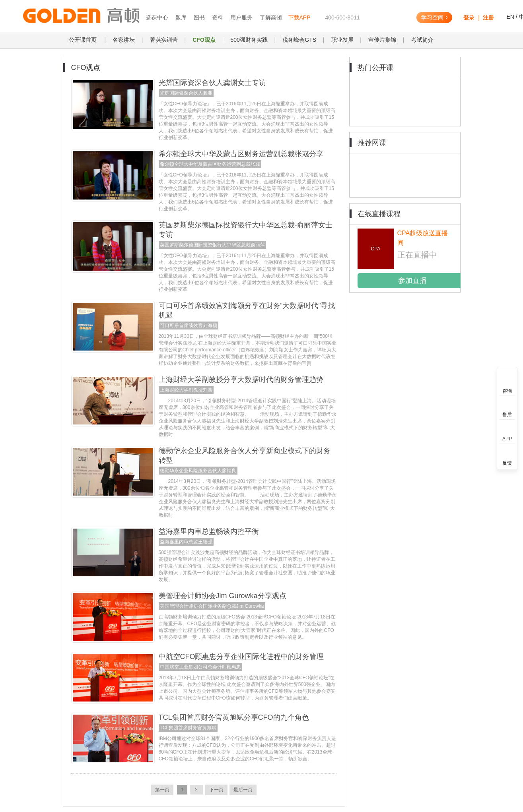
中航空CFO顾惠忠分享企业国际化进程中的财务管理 (241, 657)
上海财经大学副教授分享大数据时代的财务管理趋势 (241, 380)
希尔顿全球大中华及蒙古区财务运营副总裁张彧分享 (241, 154)
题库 (181, 17)
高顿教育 (73, 16)
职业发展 (342, 40)
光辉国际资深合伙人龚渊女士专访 (212, 83)
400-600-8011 (343, 17)
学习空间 (434, 17)
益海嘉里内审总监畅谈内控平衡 (209, 531)
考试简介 (422, 40)
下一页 (216, 790)
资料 (218, 17)
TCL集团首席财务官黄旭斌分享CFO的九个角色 (234, 717)
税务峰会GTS (299, 40)
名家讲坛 (124, 40)
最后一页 (243, 790)
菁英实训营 (164, 40)
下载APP (299, 17)
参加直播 (412, 281)
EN (510, 17)
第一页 (162, 790)
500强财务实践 (249, 40)
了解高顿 (271, 17)
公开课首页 (83, 40)
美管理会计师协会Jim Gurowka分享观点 (223, 596)
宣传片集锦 (382, 40)
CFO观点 (204, 40)
